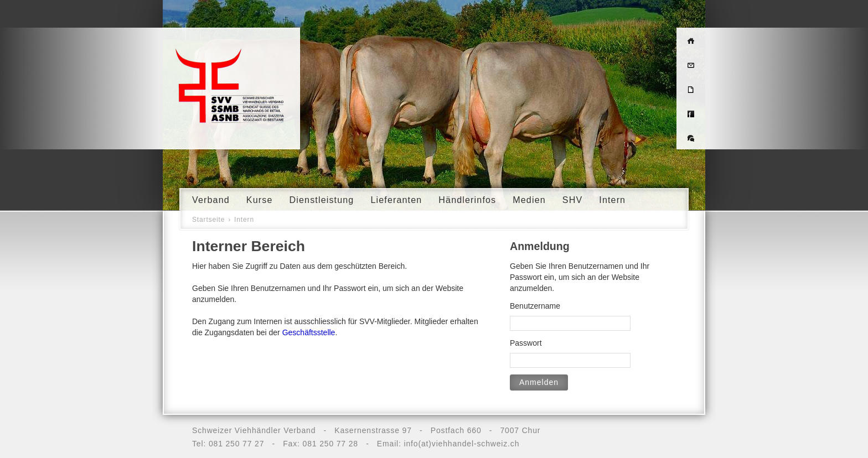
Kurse (260, 200)
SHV (572, 200)
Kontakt (691, 64)
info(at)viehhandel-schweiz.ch (462, 444)
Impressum (691, 89)
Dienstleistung (322, 200)
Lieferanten (396, 200)
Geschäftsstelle (309, 332)
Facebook (691, 113)
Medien (529, 200)
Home (691, 40)
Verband (211, 200)
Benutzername (535, 306)
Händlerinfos (467, 200)
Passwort (526, 343)
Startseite (208, 220)
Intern (612, 200)
